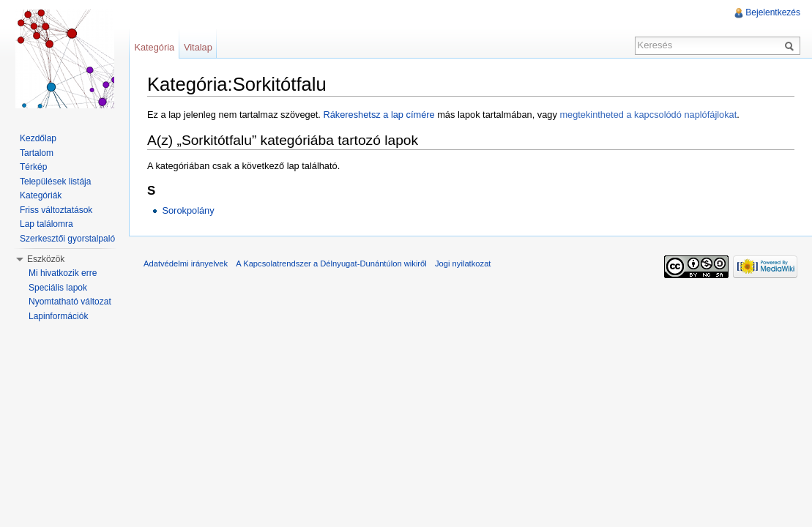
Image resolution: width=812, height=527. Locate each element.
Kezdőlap (38, 138)
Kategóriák (41, 195)
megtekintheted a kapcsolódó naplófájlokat (648, 115)
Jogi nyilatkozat (463, 263)
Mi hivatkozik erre (63, 273)
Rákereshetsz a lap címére (379, 115)
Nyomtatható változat (70, 302)
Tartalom (37, 153)
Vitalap (198, 47)
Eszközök (46, 259)
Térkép (33, 167)
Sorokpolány (188, 210)
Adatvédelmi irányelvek (186, 263)
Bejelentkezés (773, 12)
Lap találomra (46, 224)
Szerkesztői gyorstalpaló (67, 239)
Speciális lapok (58, 288)
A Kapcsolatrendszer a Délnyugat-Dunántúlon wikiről (331, 263)
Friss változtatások (56, 210)
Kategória (154, 47)
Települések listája (55, 182)
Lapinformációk (58, 316)
